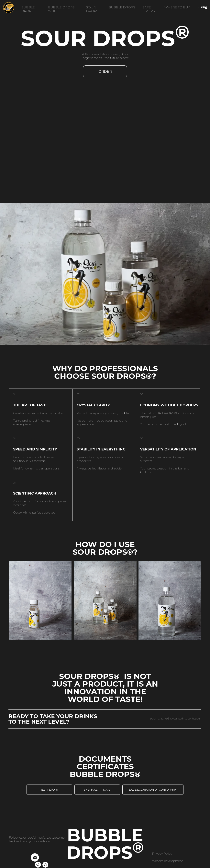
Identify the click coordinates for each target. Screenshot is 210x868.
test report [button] (49, 790)
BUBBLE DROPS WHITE (61, 9)
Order (105, 71)
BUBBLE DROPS (28, 9)
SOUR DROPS (92, 9)
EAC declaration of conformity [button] (153, 790)
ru (197, 7)
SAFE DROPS (149, 9)
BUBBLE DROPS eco (122, 9)
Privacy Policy (162, 854)
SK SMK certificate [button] (97, 790)
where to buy (177, 7)
